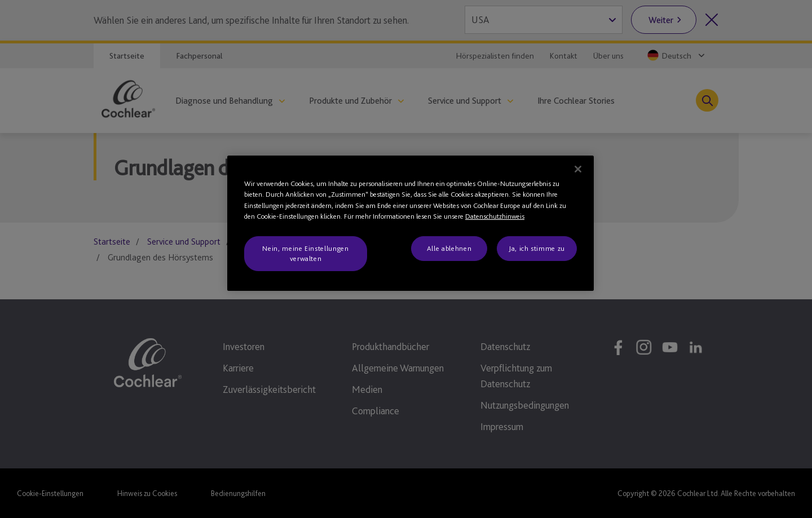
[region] (411, 223)
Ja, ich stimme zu (537, 248)
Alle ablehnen (449, 248)
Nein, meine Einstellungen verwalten (305, 253)
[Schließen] (578, 169)
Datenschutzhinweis (495, 216)
